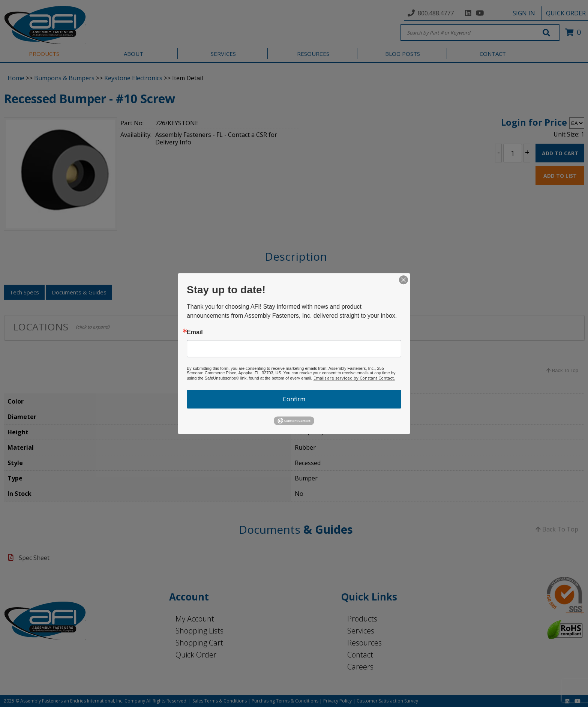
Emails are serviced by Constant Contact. (354, 378)
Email (195, 332)
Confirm (294, 399)
